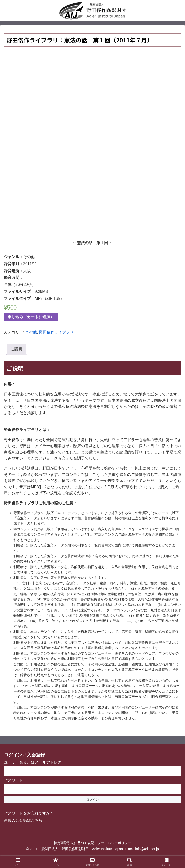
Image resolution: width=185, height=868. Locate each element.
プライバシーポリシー (114, 843)
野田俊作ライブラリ (56, 332)
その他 (31, 332)
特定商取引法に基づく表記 (74, 843)
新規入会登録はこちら (23, 820)
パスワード (13, 780)
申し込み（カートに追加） (31, 317)
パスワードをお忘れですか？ (29, 813)
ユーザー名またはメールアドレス (33, 762)
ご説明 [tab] (16, 349)
